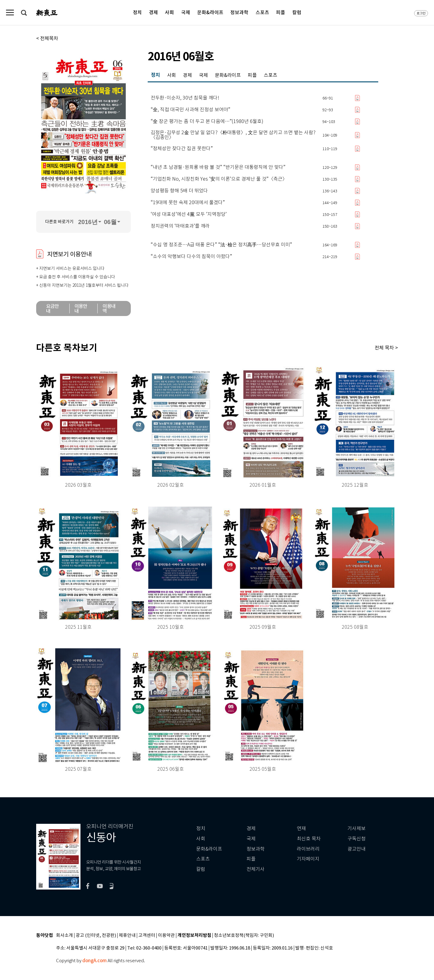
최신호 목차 (309, 839)
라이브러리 (308, 849)
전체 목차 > (386, 348)
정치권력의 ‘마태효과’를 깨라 (180, 226)
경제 (153, 12)
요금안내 (53, 308)
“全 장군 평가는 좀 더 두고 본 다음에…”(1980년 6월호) (207, 122)
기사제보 (357, 828)
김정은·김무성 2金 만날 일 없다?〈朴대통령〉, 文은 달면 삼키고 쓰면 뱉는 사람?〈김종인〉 (233, 135)
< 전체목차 (47, 38)
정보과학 (239, 12)
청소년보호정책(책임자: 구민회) (244, 936)
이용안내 (81, 308)
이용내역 (109, 308)
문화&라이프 (210, 12)
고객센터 (147, 936)
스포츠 (262, 12)
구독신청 (357, 839)
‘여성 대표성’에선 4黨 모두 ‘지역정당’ (189, 214)
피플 (281, 12)
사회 (169, 12)
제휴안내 (127, 936)
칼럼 (297, 12)
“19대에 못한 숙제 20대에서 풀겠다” (188, 203)
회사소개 (64, 936)
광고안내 (357, 849)
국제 (186, 12)
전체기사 (256, 869)
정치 (137, 12)
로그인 (421, 13)
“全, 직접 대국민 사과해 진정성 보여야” (190, 110)
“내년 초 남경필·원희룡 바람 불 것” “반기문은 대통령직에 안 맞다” (218, 167)
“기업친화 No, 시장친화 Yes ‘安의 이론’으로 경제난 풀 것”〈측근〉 (219, 179)
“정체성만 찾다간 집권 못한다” (182, 149)
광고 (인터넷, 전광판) (96, 936)
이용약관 (166, 936)
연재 (301, 828)
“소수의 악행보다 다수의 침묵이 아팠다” (191, 257)
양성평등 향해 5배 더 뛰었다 (179, 191)
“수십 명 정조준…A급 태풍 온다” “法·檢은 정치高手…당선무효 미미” (221, 245)
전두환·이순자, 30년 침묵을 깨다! (185, 98)
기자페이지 (308, 859)
